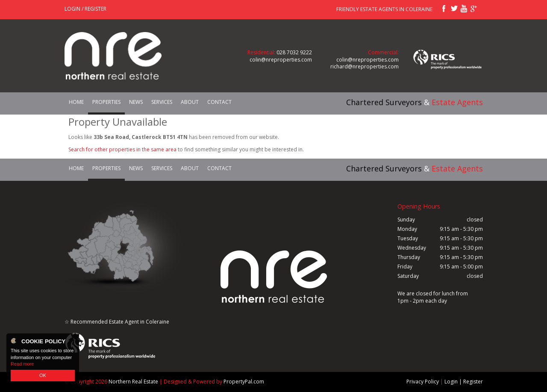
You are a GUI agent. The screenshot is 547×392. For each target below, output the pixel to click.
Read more (22, 364)
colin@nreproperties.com (281, 60)
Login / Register (85, 9)
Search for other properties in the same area (122, 149)
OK (43, 375)
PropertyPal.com (244, 382)
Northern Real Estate (133, 382)
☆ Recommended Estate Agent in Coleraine (117, 322)
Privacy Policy (423, 382)
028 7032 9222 (294, 52)
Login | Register (464, 382)
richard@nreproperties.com (365, 66)
